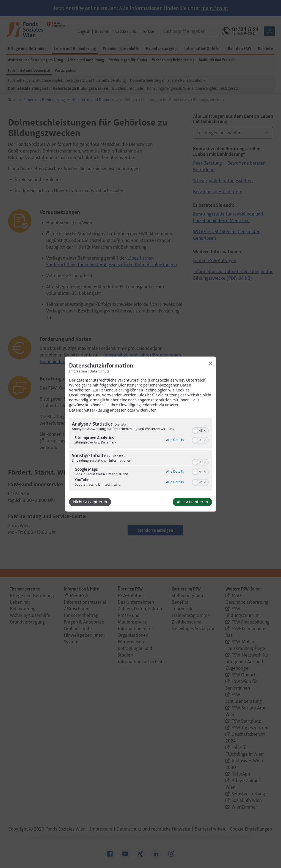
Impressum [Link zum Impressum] (78, 371)
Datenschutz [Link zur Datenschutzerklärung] (100, 371)
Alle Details (175, 440)
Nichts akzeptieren (90, 502)
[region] (140, 455)
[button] (195, 431)
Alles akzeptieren (192, 502)
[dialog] (140, 434)
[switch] (200, 430)
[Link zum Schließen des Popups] (211, 363)
